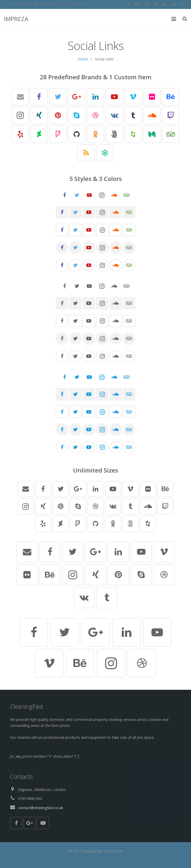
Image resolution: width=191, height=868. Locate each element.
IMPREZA (16, 19)
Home (83, 60)
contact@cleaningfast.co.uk (40, 808)
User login (78, 4)
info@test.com (51, 4)
